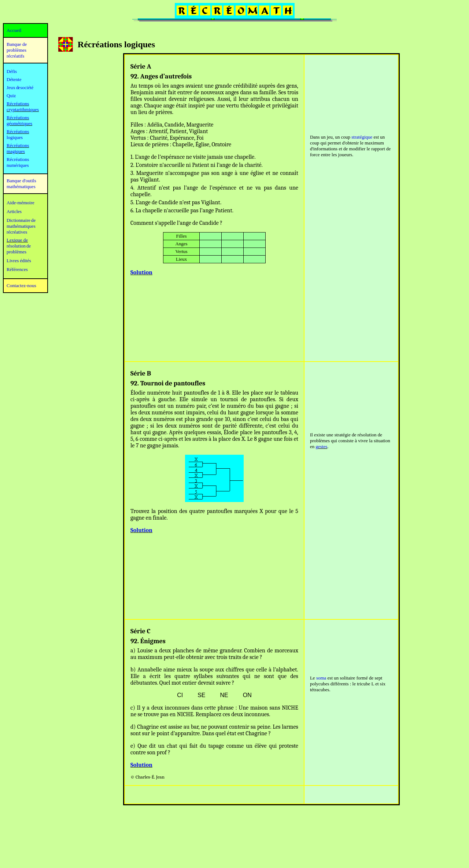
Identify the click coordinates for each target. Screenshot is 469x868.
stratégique (362, 137)
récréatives (17, 232)
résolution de (19, 246)
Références (17, 269)
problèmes (16, 252)
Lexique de (17, 240)
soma (321, 678)
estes (323, 446)
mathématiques (21, 226)
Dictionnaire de (21, 220)
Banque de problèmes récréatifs (17, 50)
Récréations (18, 131)
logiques (15, 137)
